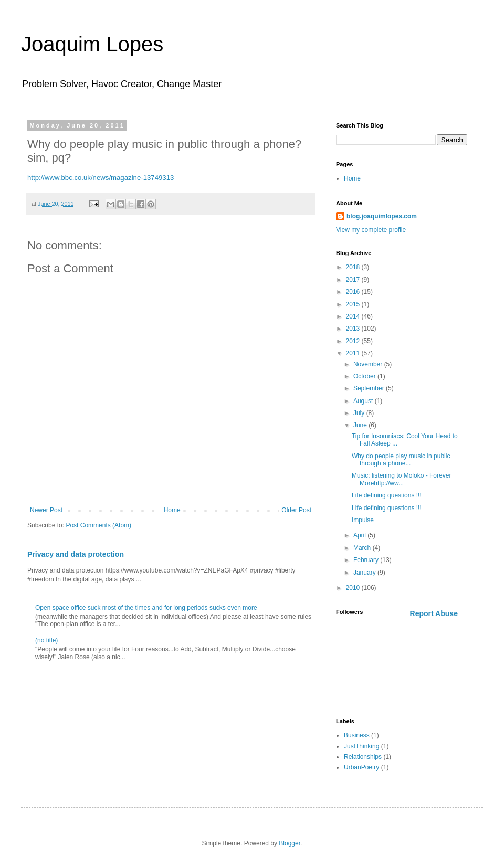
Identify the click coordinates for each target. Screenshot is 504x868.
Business (357, 735)
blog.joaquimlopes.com (382, 216)
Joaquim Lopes (92, 44)
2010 (354, 588)
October (365, 376)
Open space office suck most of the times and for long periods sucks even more (146, 608)
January (365, 573)
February (367, 560)
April (360, 535)
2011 (354, 353)
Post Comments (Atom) (98, 525)
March (363, 548)
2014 (354, 316)
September (370, 388)
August (364, 401)
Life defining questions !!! (387, 495)
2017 (354, 280)
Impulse (363, 520)
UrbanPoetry (361, 767)
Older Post (296, 510)
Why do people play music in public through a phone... (401, 460)
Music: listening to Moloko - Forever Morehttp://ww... (401, 479)
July (360, 413)
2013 (354, 329)
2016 (354, 292)
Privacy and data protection (76, 554)
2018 (354, 267)
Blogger (290, 843)
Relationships (363, 757)
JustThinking (361, 746)
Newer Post (46, 510)
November (369, 364)
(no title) (46, 640)
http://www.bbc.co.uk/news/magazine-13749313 (101, 178)
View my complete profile (371, 230)
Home (172, 510)
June (361, 425)
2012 (354, 341)
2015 (354, 304)
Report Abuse (434, 613)
